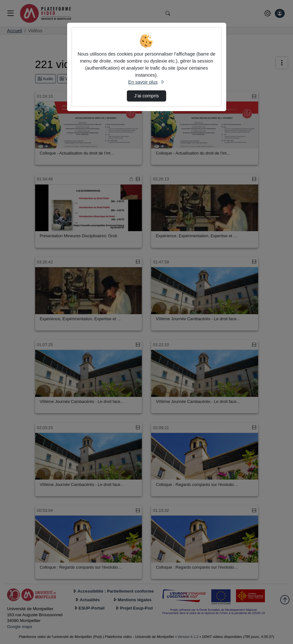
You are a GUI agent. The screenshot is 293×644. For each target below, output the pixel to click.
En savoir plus (146, 82)
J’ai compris (146, 96)
